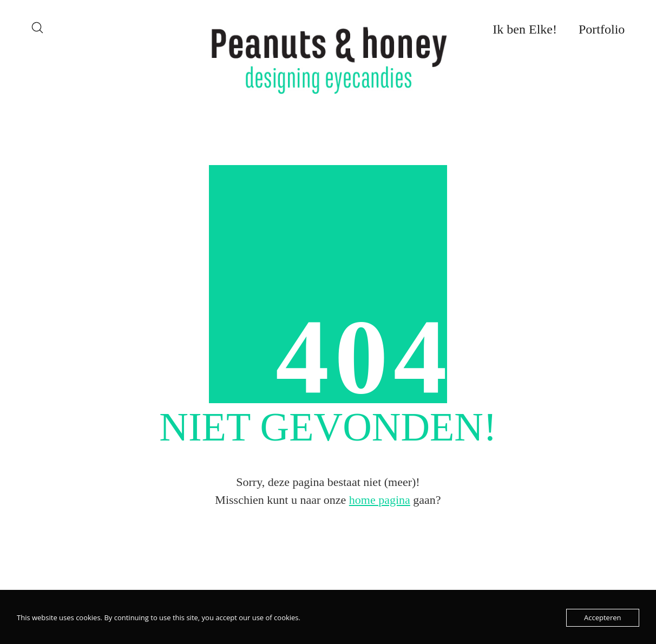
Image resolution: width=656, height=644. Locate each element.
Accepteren (602, 617)
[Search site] (37, 28)
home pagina (380, 500)
